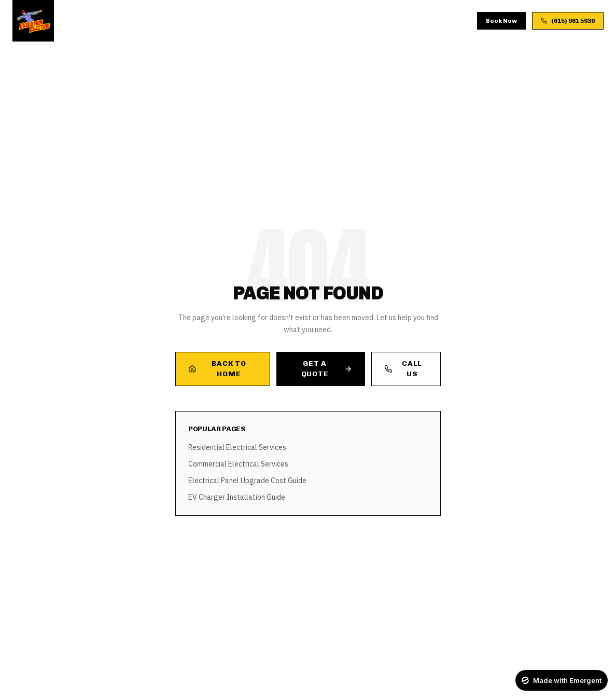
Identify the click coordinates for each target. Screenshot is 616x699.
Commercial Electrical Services (238, 464)
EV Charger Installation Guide (237, 497)
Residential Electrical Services (237, 447)
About (193, 20)
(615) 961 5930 (568, 21)
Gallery (279, 20)
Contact (381, 20)
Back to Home (217, 369)
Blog (316, 20)
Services (152, 20)
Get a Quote (327, 369)
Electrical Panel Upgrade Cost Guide (247, 481)
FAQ (345, 20)
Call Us (403, 369)
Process (234, 20)
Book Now (501, 21)
